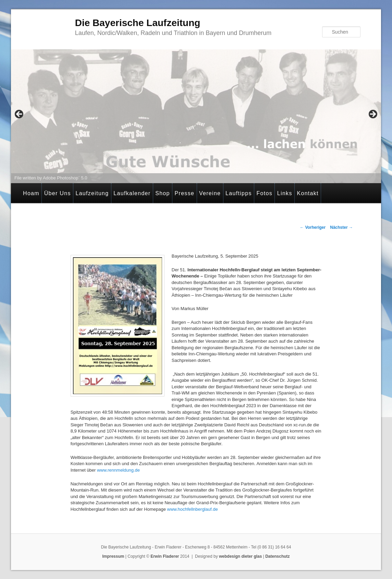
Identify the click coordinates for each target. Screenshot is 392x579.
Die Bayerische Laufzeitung (138, 23)
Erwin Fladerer (165, 556)
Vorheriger (313, 227)
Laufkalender (132, 193)
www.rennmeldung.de (118, 470)
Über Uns (58, 193)
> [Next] (372, 115)
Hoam (31, 193)
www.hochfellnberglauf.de (193, 509)
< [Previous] (20, 115)
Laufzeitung (92, 193)
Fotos (265, 193)
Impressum (113, 556)
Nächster (341, 227)
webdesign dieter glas (240, 556)
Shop (163, 193)
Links (285, 193)
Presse (185, 193)
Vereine (210, 193)
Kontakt (308, 193)
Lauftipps (239, 193)
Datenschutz (277, 556)
